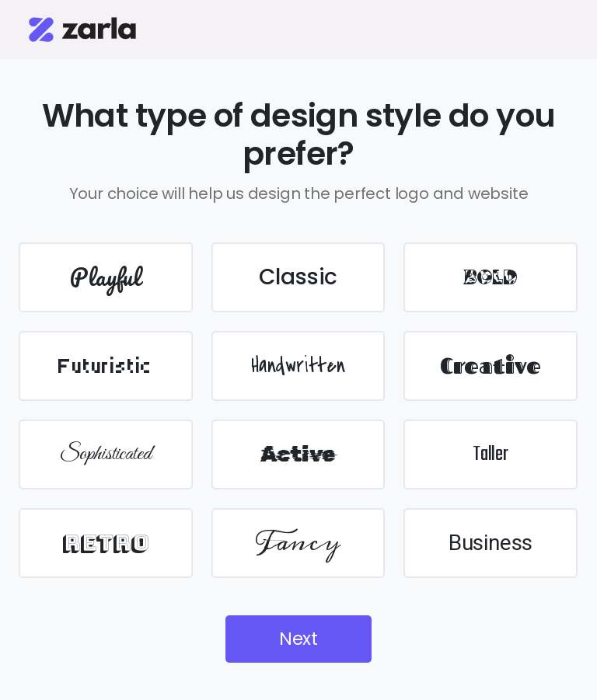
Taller (491, 454)
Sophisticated (105, 454)
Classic (298, 277)
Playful (105, 277)
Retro (106, 543)
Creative (491, 366)
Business (491, 543)
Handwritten (298, 366)
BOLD (490, 277)
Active (298, 454)
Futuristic (105, 366)
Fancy (298, 543)
